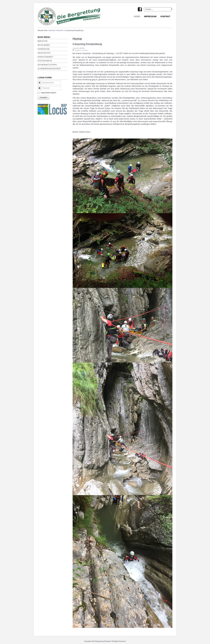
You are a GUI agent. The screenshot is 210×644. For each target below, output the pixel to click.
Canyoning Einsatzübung (87, 44)
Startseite (52, 30)
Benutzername (38, 84)
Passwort (38, 89)
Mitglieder (44, 45)
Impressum (150, 16)
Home (137, 16)
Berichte (60, 30)
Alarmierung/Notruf (49, 69)
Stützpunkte (45, 61)
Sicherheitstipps (47, 65)
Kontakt (165, 16)
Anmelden (43, 97)
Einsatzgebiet (45, 57)
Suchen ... (144, 7)
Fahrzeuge (44, 49)
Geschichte (44, 53)
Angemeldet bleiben (48, 93)
